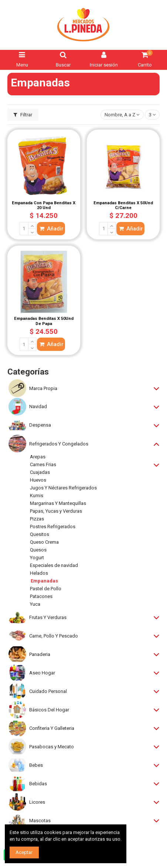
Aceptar (24, 852)
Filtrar (23, 115)
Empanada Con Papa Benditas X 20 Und (44, 206)
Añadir (51, 229)
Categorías (28, 372)
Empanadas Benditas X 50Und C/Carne (123, 206)
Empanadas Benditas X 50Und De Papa (44, 321)
